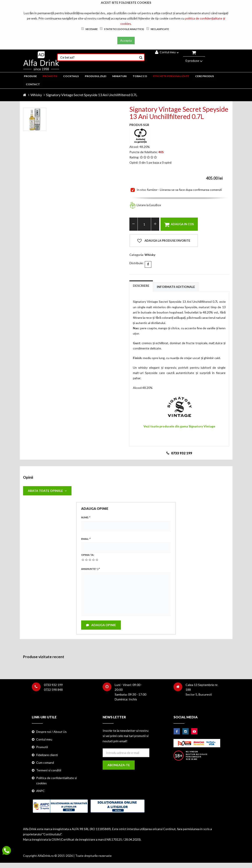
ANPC (40, 792)
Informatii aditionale (176, 287)
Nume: (86, 518)
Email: (86, 539)
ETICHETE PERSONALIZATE (171, 76)
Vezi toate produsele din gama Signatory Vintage (179, 426)
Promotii (42, 748)
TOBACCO (139, 76)
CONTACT (33, 84)
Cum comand (45, 763)
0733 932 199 (53, 686)
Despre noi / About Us (51, 732)
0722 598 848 (53, 690)
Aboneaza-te (119, 766)
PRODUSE (30, 76)
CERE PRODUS (204, 76)
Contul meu (167, 52)
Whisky (36, 95)
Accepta (126, 40)
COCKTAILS (71, 76)
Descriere (141, 286)
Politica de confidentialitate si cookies (56, 781)
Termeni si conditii (49, 771)
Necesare (89, 29)
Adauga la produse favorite (164, 241)
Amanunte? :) (91, 569)
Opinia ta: (88, 555)
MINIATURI (119, 76)
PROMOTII (50, 76)
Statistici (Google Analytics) (122, 29)
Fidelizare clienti (47, 756)
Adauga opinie (101, 626)
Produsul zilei (95, 76)
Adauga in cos (179, 224)
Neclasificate (158, 29)
